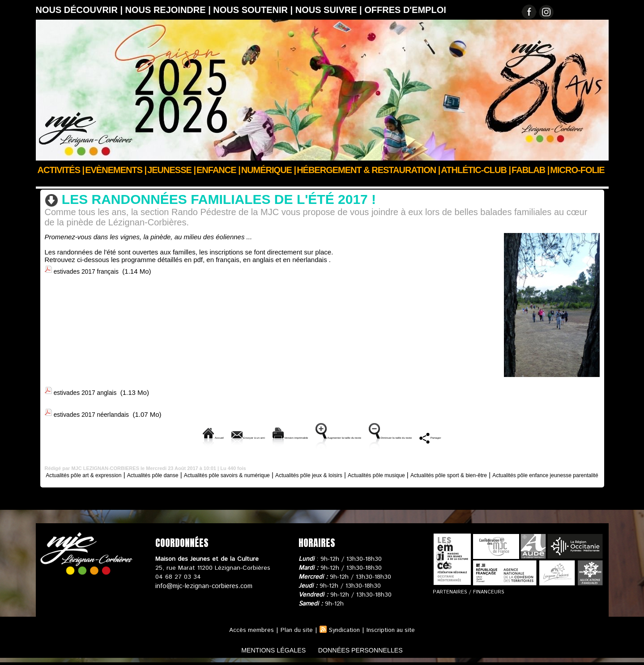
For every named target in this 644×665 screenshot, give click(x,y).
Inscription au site (393, 633)
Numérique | (269, 170)
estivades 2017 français (89, 269)
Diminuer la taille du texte (446, 433)
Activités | (61, 170)
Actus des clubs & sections (103, 182)
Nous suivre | (330, 10)
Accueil (46, 182)
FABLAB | (530, 170)
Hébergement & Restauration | (368, 170)
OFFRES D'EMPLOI (405, 10)
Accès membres (247, 633)
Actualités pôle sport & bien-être (198, 182)
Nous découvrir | (81, 10)
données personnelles (368, 653)
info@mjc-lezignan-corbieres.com (203, 589)
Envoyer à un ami (183, 433)
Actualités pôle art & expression (98, 470)
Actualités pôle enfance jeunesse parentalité (322, 477)
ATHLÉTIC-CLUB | (476, 170)
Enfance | (218, 170)
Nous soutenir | (254, 10)
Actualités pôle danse (181, 470)
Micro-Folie (577, 170)
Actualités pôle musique (454, 470)
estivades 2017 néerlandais (95, 411)
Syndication (344, 633)
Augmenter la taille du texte (347, 433)
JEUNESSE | (171, 170)
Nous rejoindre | (169, 10)
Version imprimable (258, 433)
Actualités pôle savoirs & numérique (272, 470)
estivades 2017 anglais (88, 391)
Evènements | (116, 170)
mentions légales (265, 653)
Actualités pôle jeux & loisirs (372, 470)
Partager (517, 433)
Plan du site (294, 633)
